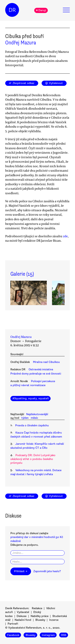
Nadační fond (23, 620)
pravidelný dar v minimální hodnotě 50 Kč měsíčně (37, 539)
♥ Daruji (41, 10)
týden (25, 418)
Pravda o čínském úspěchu (32, 425)
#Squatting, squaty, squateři (31, 398)
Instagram (48, 635)
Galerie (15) (22, 274)
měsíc (34, 418)
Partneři (13, 624)
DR (12, 10)
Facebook (13, 635)
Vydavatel (23, 612)
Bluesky (40, 620)
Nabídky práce (39, 616)
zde (65, 236)
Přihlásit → (21, 571)
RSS (64, 635)
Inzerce (54, 620)
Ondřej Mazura (21, 43)
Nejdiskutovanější (37, 414)
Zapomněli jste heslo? (47, 571)
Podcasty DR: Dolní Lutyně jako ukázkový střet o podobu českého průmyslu (33, 459)
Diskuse (21, 616)
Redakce (37, 608)
